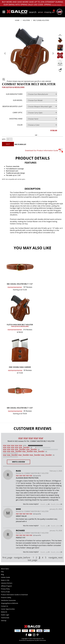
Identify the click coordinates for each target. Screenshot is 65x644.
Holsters (26, 20)
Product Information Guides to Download (14, 595)
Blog (2, 574)
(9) (31, 448)
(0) (39, 450)
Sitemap (4, 621)
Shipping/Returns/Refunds (10, 603)
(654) (25, 446)
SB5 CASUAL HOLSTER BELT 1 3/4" (20, 408)
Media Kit (4, 612)
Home (17, 20)
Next (8, 144)
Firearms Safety (6, 597)
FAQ (2, 572)
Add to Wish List (20, 144)
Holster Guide (5, 577)
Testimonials (5, 618)
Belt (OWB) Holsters (41, 20)
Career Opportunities (8, 609)
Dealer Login (5, 615)
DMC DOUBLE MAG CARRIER (20, 367)
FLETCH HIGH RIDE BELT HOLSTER (20, 326)
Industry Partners (7, 583)
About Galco (5, 569)
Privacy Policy (5, 589)
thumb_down (56, 504)
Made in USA (5, 580)
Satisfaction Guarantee (8, 600)
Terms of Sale (5, 592)
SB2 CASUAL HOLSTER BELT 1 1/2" (20, 284)
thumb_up (44, 504)
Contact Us (5, 606)
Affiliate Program (6, 586)
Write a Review (19, 462)
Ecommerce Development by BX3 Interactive (32, 640)
